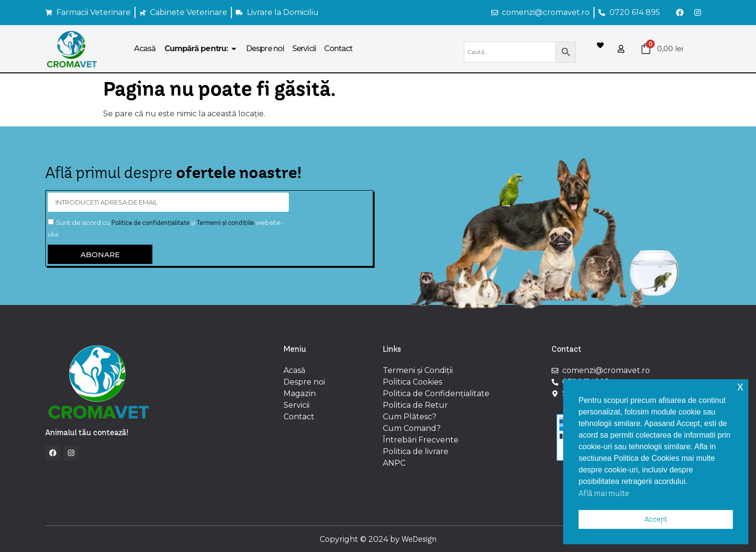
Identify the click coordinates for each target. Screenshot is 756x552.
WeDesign (419, 539)
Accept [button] (656, 519)
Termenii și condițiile (225, 222)
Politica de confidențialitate (150, 222)
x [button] (740, 386)
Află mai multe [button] (604, 493)
